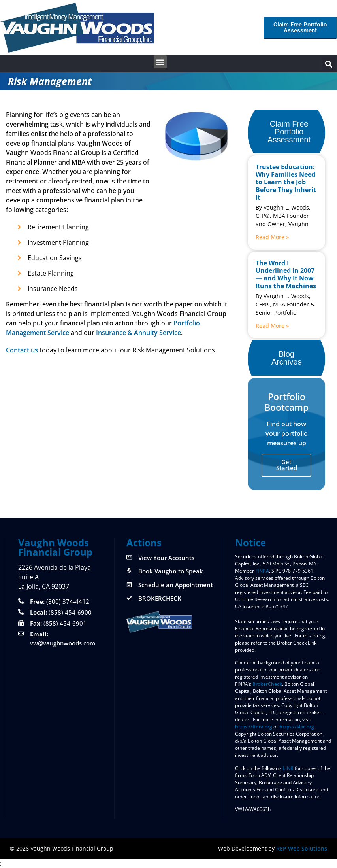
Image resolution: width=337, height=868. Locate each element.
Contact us (22, 350)
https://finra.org (254, 727)
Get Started (287, 465)
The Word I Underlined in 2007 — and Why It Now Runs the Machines (286, 274)
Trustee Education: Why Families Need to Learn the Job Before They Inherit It (286, 182)
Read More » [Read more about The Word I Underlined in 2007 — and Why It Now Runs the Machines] (272, 326)
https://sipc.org (297, 727)
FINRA (262, 571)
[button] (160, 62)
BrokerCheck (267, 684)
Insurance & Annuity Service (138, 333)
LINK (288, 768)
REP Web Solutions (302, 848)
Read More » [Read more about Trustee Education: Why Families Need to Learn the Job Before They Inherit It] (272, 237)
